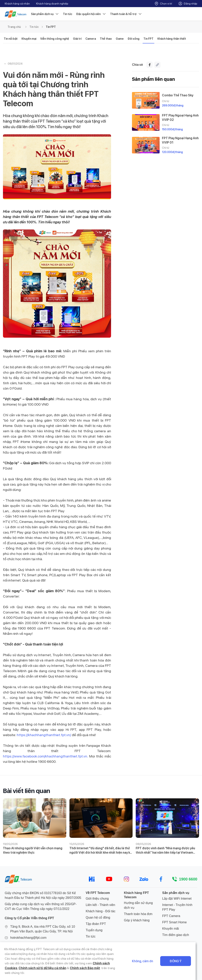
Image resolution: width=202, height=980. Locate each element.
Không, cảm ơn (149, 964)
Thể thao (106, 39)
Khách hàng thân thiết (172, 39)
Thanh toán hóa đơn (138, 914)
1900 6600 (188, 879)
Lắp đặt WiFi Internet (177, 899)
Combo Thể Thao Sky (178, 95)
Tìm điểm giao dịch (176, 935)
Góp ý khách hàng (137, 920)
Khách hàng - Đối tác (101, 911)
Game (120, 39)
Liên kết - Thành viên (100, 905)
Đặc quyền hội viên (91, 14)
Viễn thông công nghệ (55, 39)
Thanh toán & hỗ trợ (126, 14)
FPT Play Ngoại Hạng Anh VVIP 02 (180, 117)
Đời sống (134, 39)
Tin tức (68, 14)
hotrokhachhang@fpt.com (28, 938)
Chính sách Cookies (87, 968)
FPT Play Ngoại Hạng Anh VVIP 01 (180, 140)
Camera (91, 39)
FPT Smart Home (174, 922)
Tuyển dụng (94, 930)
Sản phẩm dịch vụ (45, 14)
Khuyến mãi (171, 929)
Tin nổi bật (11, 39)
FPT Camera (171, 916)
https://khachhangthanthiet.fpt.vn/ (44, 735)
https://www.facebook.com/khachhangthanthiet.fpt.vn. (45, 756)
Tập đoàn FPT (96, 924)
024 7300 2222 (21, 944)
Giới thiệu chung (97, 899)
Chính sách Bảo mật (53, 973)
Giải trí (77, 39)
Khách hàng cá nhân (17, 4)
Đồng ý (182, 964)
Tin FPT (51, 27)
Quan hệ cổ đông (98, 918)
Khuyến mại (29, 39)
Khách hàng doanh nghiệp (52, 4)
